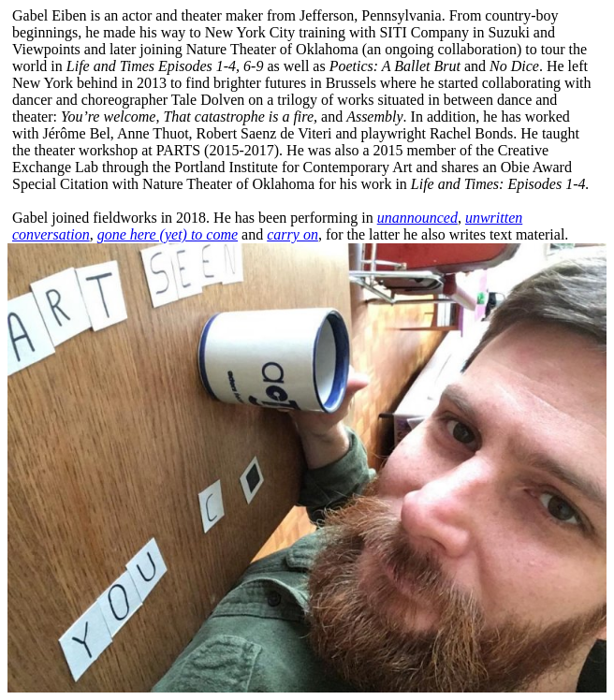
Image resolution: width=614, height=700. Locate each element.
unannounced (417, 218)
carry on (292, 234)
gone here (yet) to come (168, 234)
